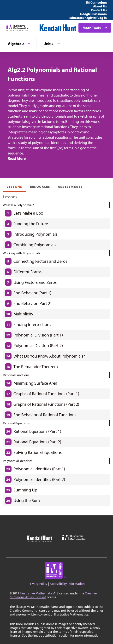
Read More (17, 158)
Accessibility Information (67, 584)
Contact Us (99, 10)
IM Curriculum (96, 2)
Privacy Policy (38, 584)
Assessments (70, 187)
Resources (40, 187)
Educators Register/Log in (88, 18)
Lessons (15, 187)
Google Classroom (93, 14)
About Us (100, 6)
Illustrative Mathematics (37, 593)
